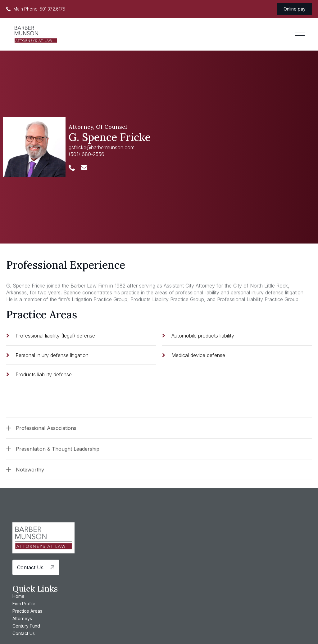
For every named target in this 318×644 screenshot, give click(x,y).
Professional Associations (46, 455)
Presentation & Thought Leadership (58, 476)
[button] (300, 34)
